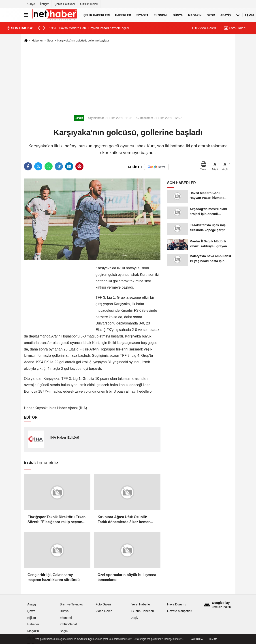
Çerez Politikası (65, 4)
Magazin (195, 15)
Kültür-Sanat (68, 624)
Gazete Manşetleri (180, 611)
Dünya (178, 15)
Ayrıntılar (198, 639)
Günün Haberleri (143, 611)
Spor (211, 15)
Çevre (31, 611)
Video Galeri (204, 28)
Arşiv (135, 618)
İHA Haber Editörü (65, 437)
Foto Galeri (235, 28)
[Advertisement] (128, 78)
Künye (31, 4)
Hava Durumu (177, 604)
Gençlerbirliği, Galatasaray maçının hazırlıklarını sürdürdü (54, 577)
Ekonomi (161, 15)
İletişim (45, 4)
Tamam (213, 639)
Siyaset (142, 15)
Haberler (123, 15)
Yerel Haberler (141, 604)
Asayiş (226, 15)
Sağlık (64, 631)
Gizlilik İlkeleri (89, 4)
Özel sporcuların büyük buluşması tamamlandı (127, 577)
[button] (44, 28)
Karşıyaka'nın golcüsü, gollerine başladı (83, 40)
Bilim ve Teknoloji (71, 604)
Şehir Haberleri (97, 15)
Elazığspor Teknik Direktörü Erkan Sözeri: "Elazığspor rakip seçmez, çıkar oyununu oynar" (57, 520)
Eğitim (32, 618)
